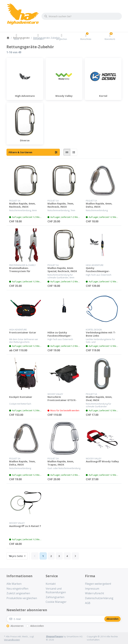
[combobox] (82, 16)
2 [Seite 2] (51, 556)
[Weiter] (75, 556)
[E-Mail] (55, 619)
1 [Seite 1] (43, 556)
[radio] (67, 152)
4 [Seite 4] (67, 556)
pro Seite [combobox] (18, 556)
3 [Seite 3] (59, 556)
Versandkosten (12, 640)
